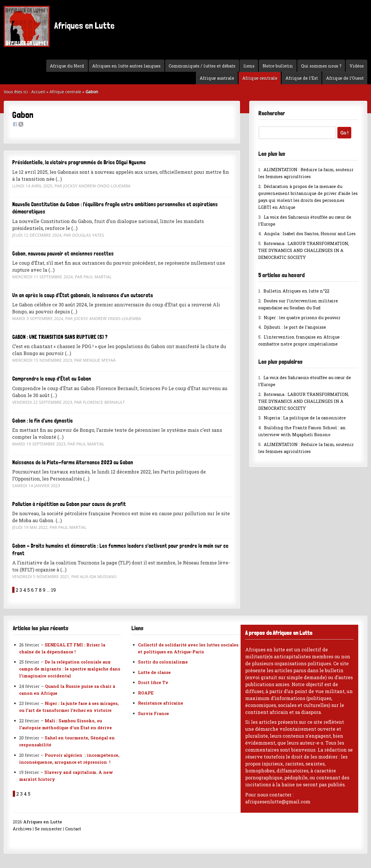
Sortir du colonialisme (163, 662)
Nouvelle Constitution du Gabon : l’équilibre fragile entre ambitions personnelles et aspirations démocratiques (115, 208)
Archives (22, 829)
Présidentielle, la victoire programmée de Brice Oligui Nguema (79, 162)
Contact (73, 829)
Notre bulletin (278, 66)
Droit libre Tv (153, 682)
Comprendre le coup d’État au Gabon (52, 379)
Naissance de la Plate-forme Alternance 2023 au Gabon (73, 462)
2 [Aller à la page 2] (17, 590)
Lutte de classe (154, 672)
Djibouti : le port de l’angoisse (295, 327)
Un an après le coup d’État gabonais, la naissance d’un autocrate (83, 295)
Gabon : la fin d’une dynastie (42, 421)
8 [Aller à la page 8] (40, 590)
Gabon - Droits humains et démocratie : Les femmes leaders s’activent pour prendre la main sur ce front (120, 550)
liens (249, 66)
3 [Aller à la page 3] (21, 590)
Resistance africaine (161, 703)
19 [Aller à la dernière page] (53, 590)
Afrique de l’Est (302, 78)
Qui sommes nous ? (321, 66)
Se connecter (48, 829)
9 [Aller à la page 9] (44, 590)
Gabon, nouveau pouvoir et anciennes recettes (63, 254)
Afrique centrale (260, 78)
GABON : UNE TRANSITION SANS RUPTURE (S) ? (60, 337)
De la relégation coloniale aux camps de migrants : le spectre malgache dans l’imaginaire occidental (70, 669)
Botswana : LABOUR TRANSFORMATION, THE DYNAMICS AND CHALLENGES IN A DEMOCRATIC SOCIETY (304, 250)
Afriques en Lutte (59, 26)
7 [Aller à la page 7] (36, 590)
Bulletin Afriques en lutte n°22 (296, 291)
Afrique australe (217, 78)
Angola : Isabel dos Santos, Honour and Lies (310, 234)
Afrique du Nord (67, 66)
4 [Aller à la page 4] (25, 590)
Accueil (38, 92)
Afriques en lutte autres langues (126, 66)
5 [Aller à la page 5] (29, 590)
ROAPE (146, 693)
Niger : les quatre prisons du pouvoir (302, 318)
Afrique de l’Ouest (345, 78)
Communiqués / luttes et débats (202, 66)
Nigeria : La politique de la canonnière (305, 418)
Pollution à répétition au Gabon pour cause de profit (69, 504)
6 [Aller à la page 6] (32, 590)
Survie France (153, 713)
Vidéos (357, 66)
